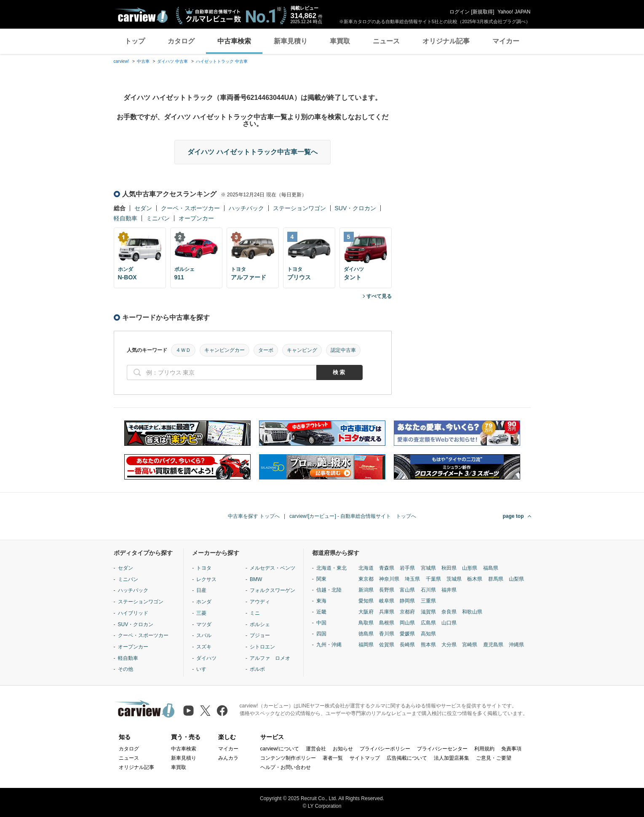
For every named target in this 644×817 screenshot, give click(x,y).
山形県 (470, 568)
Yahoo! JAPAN (514, 12)
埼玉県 (412, 579)
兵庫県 (387, 612)
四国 (321, 634)
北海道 (366, 568)
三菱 (201, 613)
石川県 (428, 590)
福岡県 (366, 645)
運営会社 (316, 749)
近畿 (321, 612)
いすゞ (204, 669)
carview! (122, 61)
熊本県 (428, 645)
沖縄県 (516, 645)
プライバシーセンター (442, 749)
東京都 (366, 579)
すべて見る (379, 296)
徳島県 (366, 634)
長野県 (387, 590)
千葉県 (433, 579)
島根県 (387, 623)
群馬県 (496, 579)
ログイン (460, 12)
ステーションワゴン (299, 208)
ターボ (266, 350)
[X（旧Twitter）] (205, 711)
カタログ (181, 41)
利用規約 (484, 749)
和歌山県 (472, 612)
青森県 (387, 568)
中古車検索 (234, 41)
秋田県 (449, 568)
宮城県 (428, 568)
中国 (321, 623)
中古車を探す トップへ (254, 516)
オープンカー (196, 218)
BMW (256, 579)
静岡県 (407, 601)
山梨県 (516, 579)
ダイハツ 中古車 (172, 61)
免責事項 (511, 749)
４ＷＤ (183, 350)
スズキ (204, 647)
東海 (321, 601)
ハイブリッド (133, 613)
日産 (201, 590)
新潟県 (366, 590)
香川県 (387, 634)
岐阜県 (387, 601)
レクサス (206, 579)
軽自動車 (126, 218)
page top (513, 516)
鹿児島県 (493, 645)
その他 (126, 669)
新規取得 (483, 12)
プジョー (260, 635)
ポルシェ (260, 624)
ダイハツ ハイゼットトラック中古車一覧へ (252, 152)
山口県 (449, 623)
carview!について (280, 749)
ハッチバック (246, 208)
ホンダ (204, 602)
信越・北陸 (329, 590)
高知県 (428, 634)
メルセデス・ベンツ (273, 568)
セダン (143, 208)
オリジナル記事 (446, 41)
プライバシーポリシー (385, 749)
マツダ (204, 624)
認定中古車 (343, 350)
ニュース (386, 41)
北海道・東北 (331, 568)
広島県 (428, 623)
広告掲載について (407, 758)
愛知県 (366, 601)
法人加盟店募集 (452, 758)
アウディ (260, 602)
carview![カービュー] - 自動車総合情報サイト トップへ (353, 516)
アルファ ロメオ (270, 658)
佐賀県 (387, 645)
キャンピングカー (224, 350)
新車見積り (291, 41)
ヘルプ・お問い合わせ (286, 767)
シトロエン (262, 647)
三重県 (428, 601)
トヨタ (204, 568)
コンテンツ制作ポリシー (288, 758)
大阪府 (366, 612)
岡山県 (407, 623)
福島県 (491, 568)
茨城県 (454, 579)
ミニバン (158, 218)
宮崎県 (470, 645)
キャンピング (302, 350)
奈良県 (449, 612)
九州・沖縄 (329, 645)
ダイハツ (206, 658)
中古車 (143, 61)
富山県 (407, 590)
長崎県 (407, 645)
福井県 (449, 590)
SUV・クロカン (356, 208)
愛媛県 (407, 634)
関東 (321, 579)
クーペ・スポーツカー (190, 208)
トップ (135, 41)
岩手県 (407, 568)
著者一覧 (333, 758)
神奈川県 (389, 579)
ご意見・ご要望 (494, 758)
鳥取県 (366, 623)
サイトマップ (365, 758)
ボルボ (257, 669)
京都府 (407, 612)
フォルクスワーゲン (273, 590)
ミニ (255, 613)
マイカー (506, 41)
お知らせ (343, 749)
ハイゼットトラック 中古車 (222, 61)
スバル (204, 635)
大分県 (449, 645)
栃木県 (475, 579)
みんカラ (228, 758)
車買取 (340, 41)
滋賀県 (428, 612)
